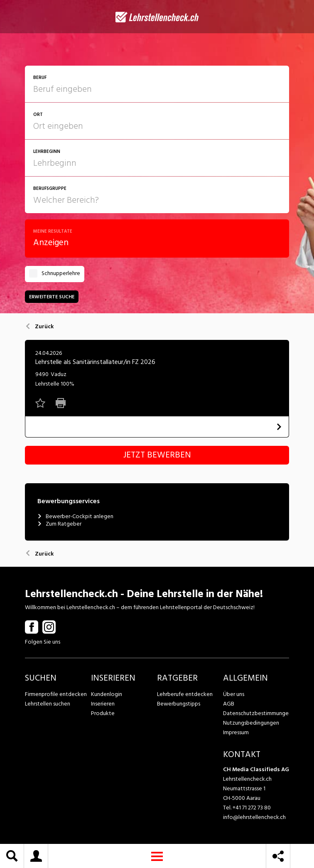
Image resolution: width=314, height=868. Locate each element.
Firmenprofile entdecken (56, 694)
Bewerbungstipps (179, 704)
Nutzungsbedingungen (251, 723)
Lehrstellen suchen (48, 704)
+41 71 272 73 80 (252, 808)
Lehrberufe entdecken (185, 694)
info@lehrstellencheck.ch (254, 817)
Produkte (103, 713)
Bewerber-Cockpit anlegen (75, 516)
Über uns (234, 694)
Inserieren (103, 704)
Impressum (236, 732)
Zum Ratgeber (59, 524)
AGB (229, 704)
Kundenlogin (107, 694)
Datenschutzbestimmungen (256, 713)
